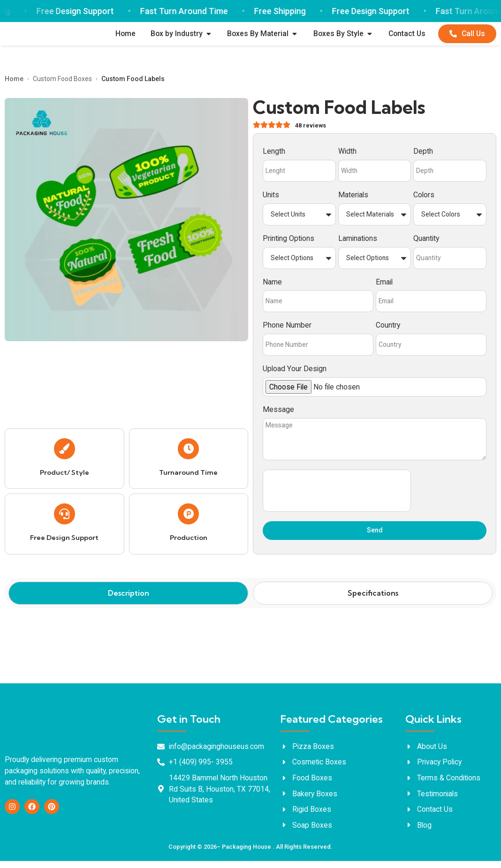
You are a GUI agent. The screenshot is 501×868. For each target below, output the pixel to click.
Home (14, 81)
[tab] (128, 600)
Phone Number (287, 328)
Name (272, 284)
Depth (423, 154)
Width (347, 154)
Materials (353, 198)
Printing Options (288, 241)
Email (384, 284)
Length (274, 154)
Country (388, 328)
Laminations (358, 241)
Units (271, 198)
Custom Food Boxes (62, 81)
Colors (424, 198)
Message (278, 412)
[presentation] (337, 498)
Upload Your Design (295, 371)
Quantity (426, 241)
